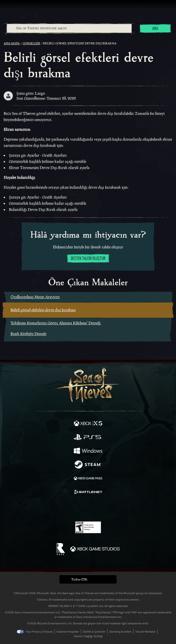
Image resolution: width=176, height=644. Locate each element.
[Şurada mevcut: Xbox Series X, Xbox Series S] (88, 424)
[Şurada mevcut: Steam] (88, 465)
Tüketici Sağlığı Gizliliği (88, 636)
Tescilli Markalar (145, 632)
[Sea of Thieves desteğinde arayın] (69, 28)
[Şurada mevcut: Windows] (88, 451)
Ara (155, 29)
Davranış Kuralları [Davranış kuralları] (120, 632)
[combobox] (69, 28)
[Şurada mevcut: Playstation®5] (88, 438)
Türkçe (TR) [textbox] (79, 579)
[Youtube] (87, 508)
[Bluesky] (120, 508)
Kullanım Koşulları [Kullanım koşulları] (68, 632)
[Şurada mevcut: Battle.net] (88, 493)
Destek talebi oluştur (88, 259)
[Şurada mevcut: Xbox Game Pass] (88, 479)
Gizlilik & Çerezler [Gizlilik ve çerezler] (94, 632)
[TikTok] (111, 508)
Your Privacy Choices (39, 632)
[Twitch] (74, 508)
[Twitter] (64, 508)
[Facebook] (55, 508)
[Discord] (101, 508)
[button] (88, 579)
